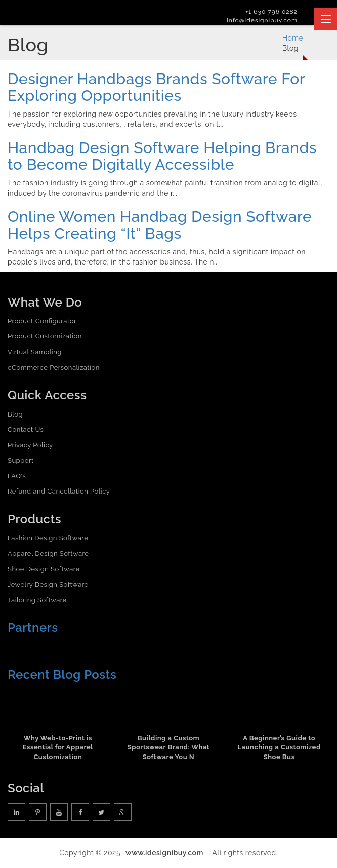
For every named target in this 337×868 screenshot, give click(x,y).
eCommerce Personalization (54, 368)
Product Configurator (42, 321)
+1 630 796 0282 (271, 12)
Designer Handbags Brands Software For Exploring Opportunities (156, 87)
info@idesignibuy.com (262, 20)
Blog (15, 414)
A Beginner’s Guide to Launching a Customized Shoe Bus (279, 747)
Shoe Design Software (44, 569)
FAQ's (17, 476)
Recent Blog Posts (62, 675)
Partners (33, 628)
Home (293, 38)
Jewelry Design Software (48, 584)
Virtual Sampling (35, 352)
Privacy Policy (30, 445)
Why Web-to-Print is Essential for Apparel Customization (58, 747)
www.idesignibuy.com (164, 853)
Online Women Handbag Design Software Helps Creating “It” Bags (160, 225)
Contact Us (26, 429)
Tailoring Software (37, 600)
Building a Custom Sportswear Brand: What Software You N (168, 747)
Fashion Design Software (48, 538)
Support (21, 460)
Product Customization (45, 336)
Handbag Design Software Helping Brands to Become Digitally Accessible (162, 156)
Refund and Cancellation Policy (59, 491)
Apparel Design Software (48, 554)
